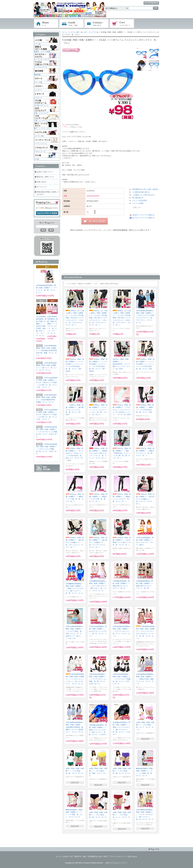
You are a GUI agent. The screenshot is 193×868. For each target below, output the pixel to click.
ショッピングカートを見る (47, 213)
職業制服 (37, 75)
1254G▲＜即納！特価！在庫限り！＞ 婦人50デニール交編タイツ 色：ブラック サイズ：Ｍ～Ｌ (145, 499)
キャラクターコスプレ (42, 59)
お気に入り (136, 207)
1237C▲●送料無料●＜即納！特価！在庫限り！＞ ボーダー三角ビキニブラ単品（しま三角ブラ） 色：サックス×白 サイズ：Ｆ (47, 415)
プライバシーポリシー (117, 856)
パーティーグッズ (41, 144)
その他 (37, 159)
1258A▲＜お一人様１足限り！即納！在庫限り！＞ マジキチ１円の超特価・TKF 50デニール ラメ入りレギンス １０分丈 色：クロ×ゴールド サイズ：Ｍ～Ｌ (75, 318)
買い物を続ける (138, 198)
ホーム (46, 24)
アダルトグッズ (40, 151)
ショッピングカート (122, 24)
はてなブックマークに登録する (143, 218)
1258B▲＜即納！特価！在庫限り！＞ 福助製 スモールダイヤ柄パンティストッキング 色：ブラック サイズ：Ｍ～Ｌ (99, 453)
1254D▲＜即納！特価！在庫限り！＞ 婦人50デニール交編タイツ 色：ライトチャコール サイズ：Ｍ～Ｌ (98, 542)
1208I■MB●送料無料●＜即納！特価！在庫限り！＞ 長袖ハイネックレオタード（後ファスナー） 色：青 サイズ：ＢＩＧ (75, 588)
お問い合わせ (97, 24)
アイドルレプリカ (41, 67)
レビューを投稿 (138, 203)
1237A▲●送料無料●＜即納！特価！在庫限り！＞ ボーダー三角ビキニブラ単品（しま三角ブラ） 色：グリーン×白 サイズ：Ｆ (47, 383)
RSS (45, 467)
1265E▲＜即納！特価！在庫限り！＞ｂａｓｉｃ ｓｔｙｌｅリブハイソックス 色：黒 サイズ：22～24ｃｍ (98, 410)
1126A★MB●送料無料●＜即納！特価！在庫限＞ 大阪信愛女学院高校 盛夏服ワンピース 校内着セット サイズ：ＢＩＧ (75, 727)
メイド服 (37, 44)
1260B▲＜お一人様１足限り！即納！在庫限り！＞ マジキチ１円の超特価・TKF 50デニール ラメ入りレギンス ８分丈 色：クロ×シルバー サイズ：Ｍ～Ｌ (122, 318)
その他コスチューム (41, 105)
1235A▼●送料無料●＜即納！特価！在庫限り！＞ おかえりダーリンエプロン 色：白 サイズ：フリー (99, 631)
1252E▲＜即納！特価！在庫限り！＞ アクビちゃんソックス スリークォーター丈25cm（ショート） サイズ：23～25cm (122, 410)
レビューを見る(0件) (140, 201)
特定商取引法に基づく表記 (98, 856)
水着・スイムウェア (41, 113)
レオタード (38, 98)
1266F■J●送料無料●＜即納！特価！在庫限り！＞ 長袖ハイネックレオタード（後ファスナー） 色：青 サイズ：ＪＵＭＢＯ (98, 730)
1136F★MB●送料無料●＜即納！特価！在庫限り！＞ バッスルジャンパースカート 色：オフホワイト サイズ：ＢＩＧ (75, 679)
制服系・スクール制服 (42, 52)
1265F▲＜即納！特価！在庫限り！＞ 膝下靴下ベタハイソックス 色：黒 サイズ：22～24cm (75, 410)
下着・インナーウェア (42, 121)
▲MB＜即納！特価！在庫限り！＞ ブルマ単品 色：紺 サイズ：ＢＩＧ (98, 815)
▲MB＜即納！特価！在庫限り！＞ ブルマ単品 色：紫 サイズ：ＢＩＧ (122, 771)
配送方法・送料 (80, 856)
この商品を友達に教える (141, 192)
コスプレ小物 (74, 32)
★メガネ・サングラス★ (90, 32)
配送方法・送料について (46, 177)
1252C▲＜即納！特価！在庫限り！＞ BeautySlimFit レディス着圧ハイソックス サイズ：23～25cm (121, 364)
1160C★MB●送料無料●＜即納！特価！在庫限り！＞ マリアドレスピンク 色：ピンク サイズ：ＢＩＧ (122, 631)
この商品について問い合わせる (143, 195)
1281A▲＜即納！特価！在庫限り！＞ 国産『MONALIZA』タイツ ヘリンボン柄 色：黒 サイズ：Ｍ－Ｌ (122, 453)
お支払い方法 (68, 856)
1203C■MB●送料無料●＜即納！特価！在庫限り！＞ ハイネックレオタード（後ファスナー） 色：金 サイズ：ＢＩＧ (145, 815)
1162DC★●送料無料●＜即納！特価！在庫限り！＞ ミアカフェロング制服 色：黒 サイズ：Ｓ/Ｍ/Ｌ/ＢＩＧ (122, 679)
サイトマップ (42, 187)
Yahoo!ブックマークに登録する (143, 215)
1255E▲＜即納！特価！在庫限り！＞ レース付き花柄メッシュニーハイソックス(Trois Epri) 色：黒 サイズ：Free (145, 364)
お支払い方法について (45, 172)
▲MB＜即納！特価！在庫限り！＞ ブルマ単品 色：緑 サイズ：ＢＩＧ (75, 771)
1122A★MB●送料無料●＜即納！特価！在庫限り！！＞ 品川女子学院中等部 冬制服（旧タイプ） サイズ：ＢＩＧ (42, 326)
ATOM (46, 469)
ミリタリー (38, 90)
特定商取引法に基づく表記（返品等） (146, 189)
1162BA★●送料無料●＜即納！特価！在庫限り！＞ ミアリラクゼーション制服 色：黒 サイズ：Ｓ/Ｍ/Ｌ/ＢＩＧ (98, 679)
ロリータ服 (38, 82)
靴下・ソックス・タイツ (43, 128)
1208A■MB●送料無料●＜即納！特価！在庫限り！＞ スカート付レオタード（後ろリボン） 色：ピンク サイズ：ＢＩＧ (98, 586)
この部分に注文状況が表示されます (111, 251)
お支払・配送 (71, 24)
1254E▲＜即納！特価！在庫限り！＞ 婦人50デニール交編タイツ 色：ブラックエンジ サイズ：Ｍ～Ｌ (75, 542)
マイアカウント (151, 3)
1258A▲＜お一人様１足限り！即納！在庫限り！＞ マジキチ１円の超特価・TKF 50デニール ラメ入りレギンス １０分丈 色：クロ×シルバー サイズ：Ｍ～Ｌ (98, 318)
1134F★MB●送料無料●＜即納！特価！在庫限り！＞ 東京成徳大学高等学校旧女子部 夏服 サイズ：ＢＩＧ (47, 350)
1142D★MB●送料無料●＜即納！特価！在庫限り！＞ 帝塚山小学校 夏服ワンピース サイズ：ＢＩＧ (145, 679)
